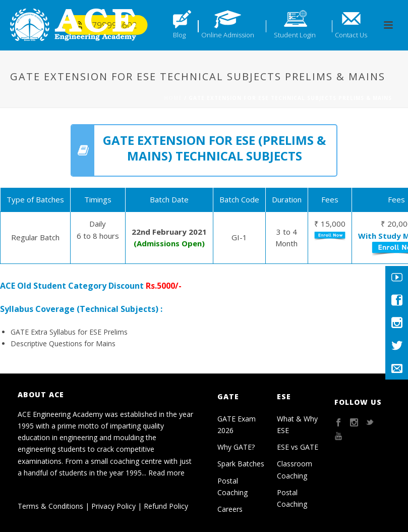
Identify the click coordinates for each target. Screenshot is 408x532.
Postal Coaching (232, 487)
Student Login (295, 35)
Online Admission (228, 35)
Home (173, 98)
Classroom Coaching (295, 469)
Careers (230, 509)
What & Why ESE (297, 424)
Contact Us (351, 35)
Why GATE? (236, 447)
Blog (179, 35)
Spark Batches (241, 464)
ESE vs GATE (298, 447)
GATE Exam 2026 (237, 424)
